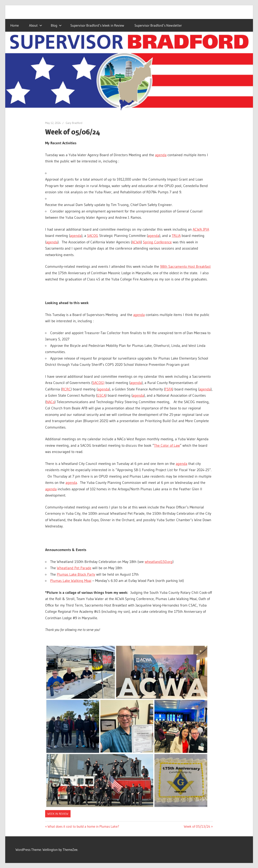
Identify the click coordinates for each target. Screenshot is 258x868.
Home (15, 25)
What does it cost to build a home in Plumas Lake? (83, 826)
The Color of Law (167, 446)
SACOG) (98, 383)
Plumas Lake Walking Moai (71, 581)
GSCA (101, 395)
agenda (161, 155)
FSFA (169, 389)
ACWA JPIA (201, 229)
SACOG (93, 236)
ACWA (136, 242)
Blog (56, 25)
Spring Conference (157, 242)
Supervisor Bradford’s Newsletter (158, 25)
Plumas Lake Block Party (76, 574)
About (36, 25)
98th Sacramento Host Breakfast (185, 267)
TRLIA (176, 236)
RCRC (66, 389)
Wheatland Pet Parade (74, 568)
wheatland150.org (159, 562)
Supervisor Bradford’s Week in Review (97, 25)
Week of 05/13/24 (197, 826)
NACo (50, 402)
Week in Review (58, 814)
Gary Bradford (74, 123)
